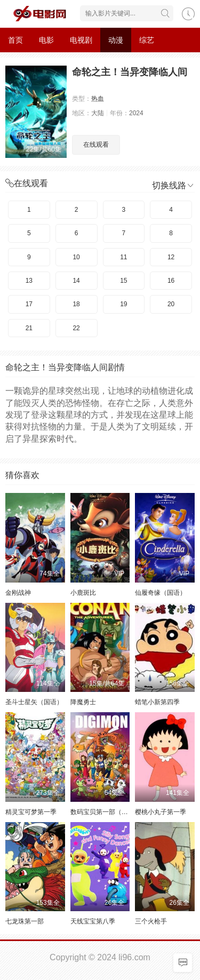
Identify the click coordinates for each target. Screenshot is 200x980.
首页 (15, 40)
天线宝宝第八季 (93, 921)
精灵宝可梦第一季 (31, 812)
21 (29, 328)
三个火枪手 (151, 921)
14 (76, 281)
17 (29, 304)
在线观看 (96, 145)
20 (171, 304)
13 (29, 281)
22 (76, 328)
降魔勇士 (83, 702)
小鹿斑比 (83, 593)
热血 (98, 99)
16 (171, 281)
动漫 (116, 40)
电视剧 (81, 40)
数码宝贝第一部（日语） (106, 812)
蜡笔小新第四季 (157, 702)
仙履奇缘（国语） (161, 593)
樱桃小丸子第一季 (161, 812)
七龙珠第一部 (25, 921)
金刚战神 (18, 593)
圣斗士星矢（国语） (34, 702)
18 (76, 304)
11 (123, 257)
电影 (46, 40)
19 (123, 304)
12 (171, 257)
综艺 (147, 40)
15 (123, 281)
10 (76, 257)
